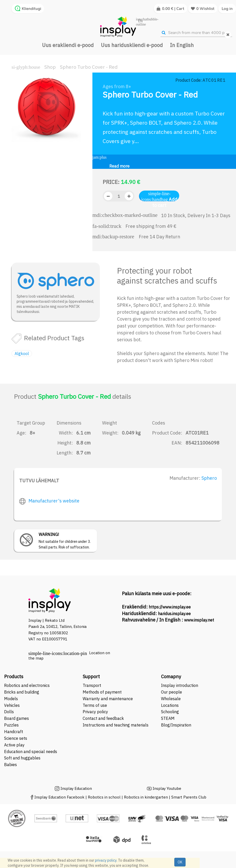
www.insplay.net (199, 620)
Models (11, 699)
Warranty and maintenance (108, 699)
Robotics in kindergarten (146, 797)
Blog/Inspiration (176, 725)
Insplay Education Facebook (59, 797)
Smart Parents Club (189, 797)
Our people (171, 692)
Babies (10, 765)
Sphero (209, 478)
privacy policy (106, 860)
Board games (17, 718)
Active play (14, 745)
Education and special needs (31, 752)
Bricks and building (22, 692)
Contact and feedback (103, 718)
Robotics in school (104, 797)
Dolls (9, 712)
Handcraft (14, 732)
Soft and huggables (22, 758)
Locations (170, 705)
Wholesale (171, 699)
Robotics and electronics (27, 685)
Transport (92, 685)
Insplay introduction (180, 685)
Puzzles (11, 725)
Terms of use (95, 705)
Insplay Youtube (167, 788)
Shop (50, 67)
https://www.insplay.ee (170, 607)
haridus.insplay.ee (174, 614)
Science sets (16, 738)
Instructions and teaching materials (116, 725)
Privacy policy (95, 712)
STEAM (168, 718)
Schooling (170, 712)
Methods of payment (102, 692)
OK (180, 862)
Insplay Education (76, 788)
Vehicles (12, 705)
